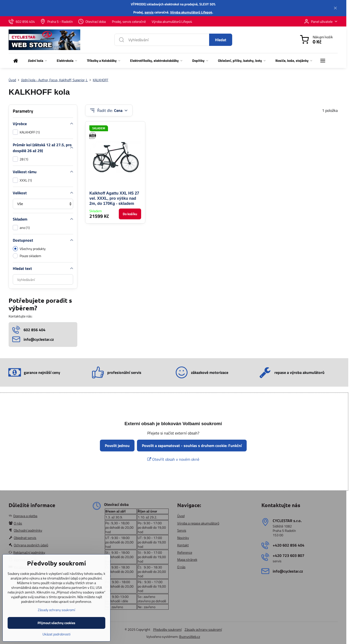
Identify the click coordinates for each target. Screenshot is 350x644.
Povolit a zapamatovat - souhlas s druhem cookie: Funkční (192, 446)
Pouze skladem (27, 256)
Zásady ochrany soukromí (203, 629)
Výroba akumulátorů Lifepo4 (191, 12)
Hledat (221, 40)
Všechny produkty (29, 249)
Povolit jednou (117, 446)
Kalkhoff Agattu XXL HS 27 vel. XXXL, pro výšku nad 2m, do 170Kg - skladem (114, 198)
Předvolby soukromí (167, 629)
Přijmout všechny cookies (56, 631)
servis (149, 12)
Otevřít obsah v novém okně (173, 459)
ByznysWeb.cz (190, 637)
